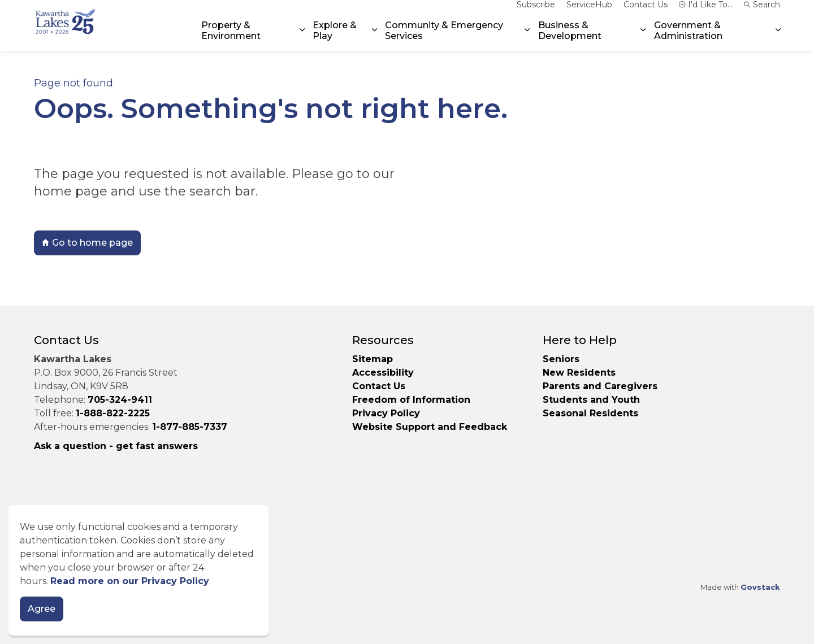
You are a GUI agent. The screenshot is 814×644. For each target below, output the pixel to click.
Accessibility (383, 373)
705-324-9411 (120, 400)
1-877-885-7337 (190, 427)
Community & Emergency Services (444, 38)
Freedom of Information (411, 400)
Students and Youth (591, 400)
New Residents (579, 373)
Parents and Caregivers (600, 386)
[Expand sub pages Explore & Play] (374, 38)
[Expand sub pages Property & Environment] (302, 38)
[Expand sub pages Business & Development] (643, 38)
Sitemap (373, 359)
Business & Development (570, 38)
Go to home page (87, 243)
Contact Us (646, 12)
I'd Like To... (706, 12)
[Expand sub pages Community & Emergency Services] (527, 38)
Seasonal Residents (592, 413)
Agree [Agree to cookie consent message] (42, 622)
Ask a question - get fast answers (116, 446)
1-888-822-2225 (113, 413)
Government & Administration (688, 38)
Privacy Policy (386, 413)
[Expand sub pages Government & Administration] (778, 38)
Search (762, 12)
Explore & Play (335, 38)
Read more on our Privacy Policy (130, 594)
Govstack (760, 587)
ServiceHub (589, 12)
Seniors (561, 359)
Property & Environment (231, 38)
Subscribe (536, 12)
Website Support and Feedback (430, 427)
